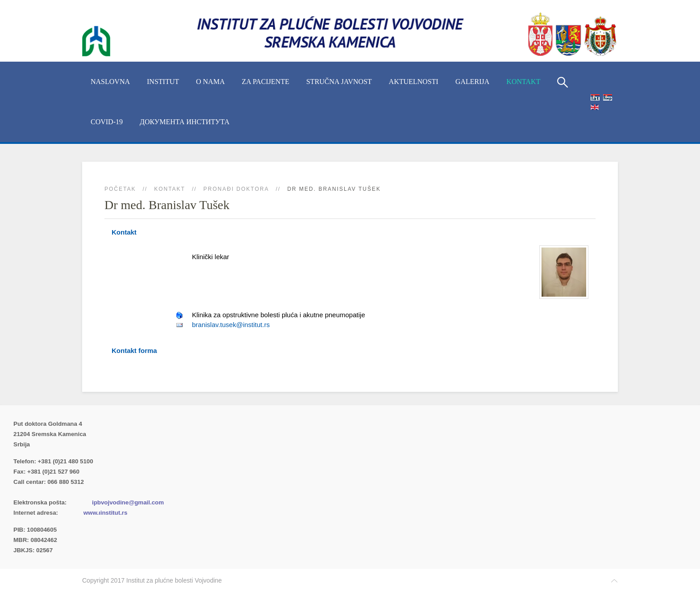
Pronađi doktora (236, 189)
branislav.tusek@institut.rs (231, 325)
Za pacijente (265, 82)
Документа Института (185, 122)
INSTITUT (163, 82)
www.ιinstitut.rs (106, 513)
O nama (210, 82)
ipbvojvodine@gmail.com (128, 502)
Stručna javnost (339, 82)
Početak (120, 189)
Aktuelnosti (414, 82)
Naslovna (110, 82)
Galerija (472, 82)
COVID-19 (107, 122)
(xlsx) (108, 492)
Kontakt (523, 82)
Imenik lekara (56, 492)
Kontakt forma (134, 351)
